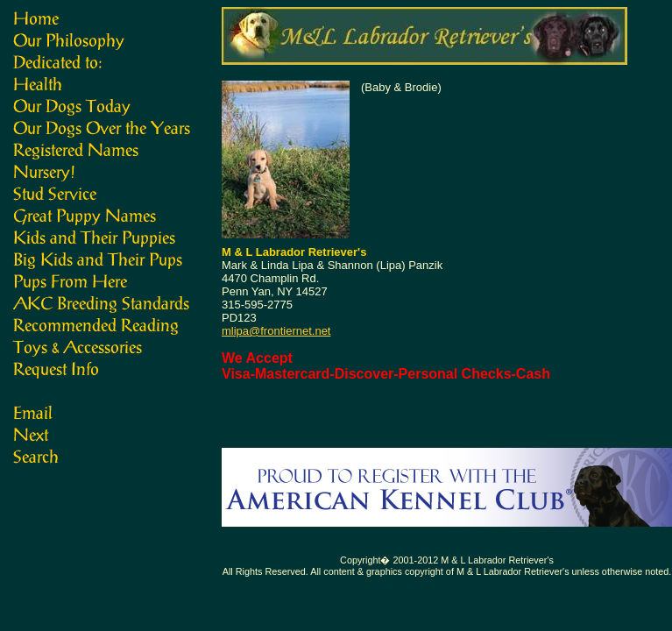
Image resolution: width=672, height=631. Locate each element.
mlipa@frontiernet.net (276, 331)
